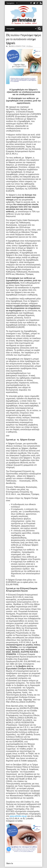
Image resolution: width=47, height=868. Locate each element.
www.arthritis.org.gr (18, 816)
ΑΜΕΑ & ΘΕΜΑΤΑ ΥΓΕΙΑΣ (18, 46)
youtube (37, 3)
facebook (31, 3)
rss (41, 3)
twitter (34, 3)
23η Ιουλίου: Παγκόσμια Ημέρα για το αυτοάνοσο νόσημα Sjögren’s (24, 39)
